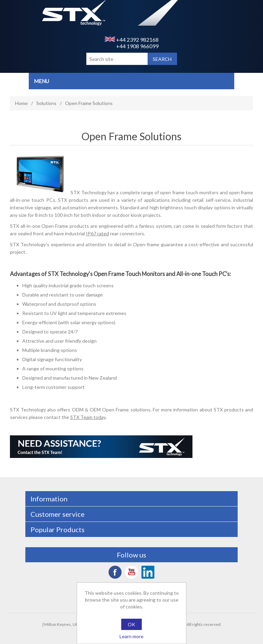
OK (131, 624)
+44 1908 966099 (137, 46)
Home (21, 103)
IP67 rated (97, 233)
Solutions (46, 103)
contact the (75, 417)
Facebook (115, 572)
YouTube (131, 572)
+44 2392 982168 (132, 40)
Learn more (131, 636)
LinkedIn (148, 572)
